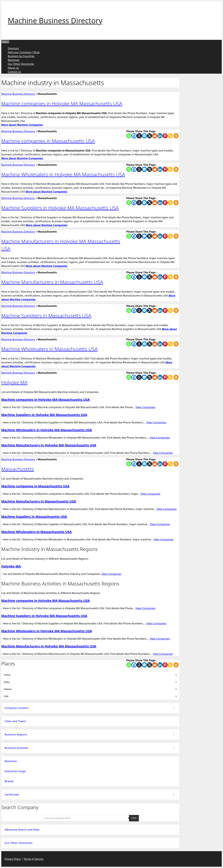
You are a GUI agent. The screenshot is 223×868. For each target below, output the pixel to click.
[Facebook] (134, 136)
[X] (150, 136)
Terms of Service (34, 859)
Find (134, 818)
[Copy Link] (170, 136)
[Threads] (139, 136)
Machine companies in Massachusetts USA (48, 141)
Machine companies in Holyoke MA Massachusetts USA (62, 104)
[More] (176, 136)
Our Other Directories (21, 64)
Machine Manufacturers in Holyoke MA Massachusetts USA (49, 445)
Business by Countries (21, 56)
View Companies (145, 407)
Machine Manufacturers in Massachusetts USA (52, 282)
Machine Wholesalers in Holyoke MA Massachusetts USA (63, 174)
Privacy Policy (13, 859)
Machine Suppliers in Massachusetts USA (46, 316)
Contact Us (14, 72)
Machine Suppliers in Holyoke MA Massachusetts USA (60, 208)
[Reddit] (155, 136)
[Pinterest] (165, 136)
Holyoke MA (14, 382)
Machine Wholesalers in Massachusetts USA (49, 349)
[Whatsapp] (129, 136)
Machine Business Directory (55, 20)
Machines (14, 60)
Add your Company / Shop (24, 52)
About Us (13, 68)
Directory (13, 48)
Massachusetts (18, 469)
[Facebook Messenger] (144, 136)
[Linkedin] (160, 136)
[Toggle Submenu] (174, 708)
